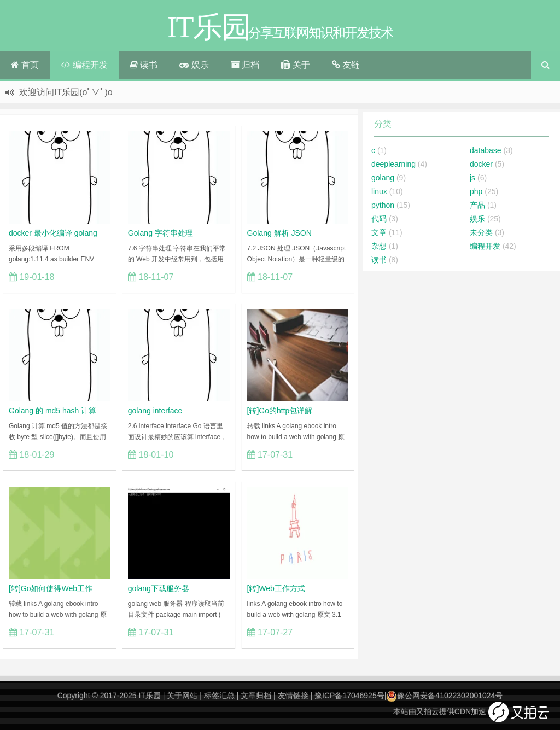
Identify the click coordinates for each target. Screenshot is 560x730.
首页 (25, 65)
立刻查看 (87, 277)
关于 (295, 65)
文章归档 (256, 696)
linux (379, 191)
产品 (477, 205)
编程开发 (84, 65)
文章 (379, 232)
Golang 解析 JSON (279, 233)
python (383, 205)
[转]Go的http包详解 (280, 411)
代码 (379, 219)
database (486, 150)
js (472, 178)
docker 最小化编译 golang (53, 233)
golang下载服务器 (159, 588)
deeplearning (393, 164)
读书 (144, 65)
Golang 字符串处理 (161, 233)
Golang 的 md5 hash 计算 (52, 411)
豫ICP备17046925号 (349, 696)
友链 (346, 65)
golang (383, 178)
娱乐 (194, 65)
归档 (245, 65)
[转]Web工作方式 (276, 588)
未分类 (481, 232)
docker (481, 164)
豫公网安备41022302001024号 (444, 696)
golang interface (155, 411)
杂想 (379, 246)
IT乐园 (150, 696)
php (476, 191)
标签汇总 (219, 696)
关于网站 (182, 696)
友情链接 (293, 696)
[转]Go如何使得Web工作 (51, 588)
